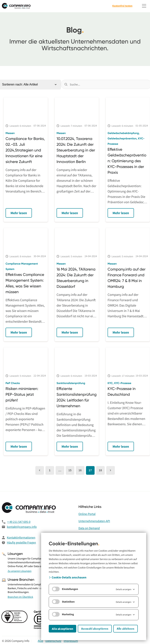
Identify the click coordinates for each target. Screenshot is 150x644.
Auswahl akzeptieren (95, 629)
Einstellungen (65, 589)
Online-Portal (87, 514)
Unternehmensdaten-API (94, 521)
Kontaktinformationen (21, 538)
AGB (40, 641)
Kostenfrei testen (122, 6)
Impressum (71, 641)
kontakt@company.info (22, 527)
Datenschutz (53, 641)
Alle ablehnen (126, 629)
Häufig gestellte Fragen (21, 543)
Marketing (63, 614)
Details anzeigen (126, 589)
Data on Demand (89, 528)
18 (100, 470)
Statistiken (63, 602)
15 (70, 470)
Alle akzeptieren (62, 629)
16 (80, 470)
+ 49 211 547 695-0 (19, 522)
